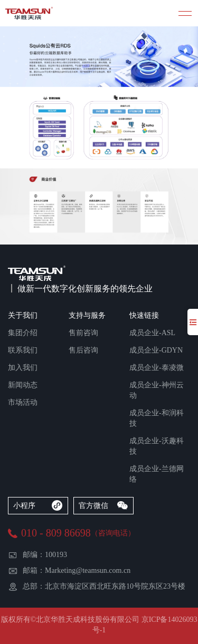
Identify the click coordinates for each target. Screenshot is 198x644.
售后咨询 (83, 350)
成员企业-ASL (152, 333)
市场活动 (23, 402)
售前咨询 (83, 333)
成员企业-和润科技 (157, 418)
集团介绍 (23, 333)
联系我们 (23, 350)
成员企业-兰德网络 (157, 474)
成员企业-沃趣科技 (157, 446)
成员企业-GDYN (156, 350)
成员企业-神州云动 (157, 390)
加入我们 (23, 368)
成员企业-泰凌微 (157, 368)
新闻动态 (23, 385)
